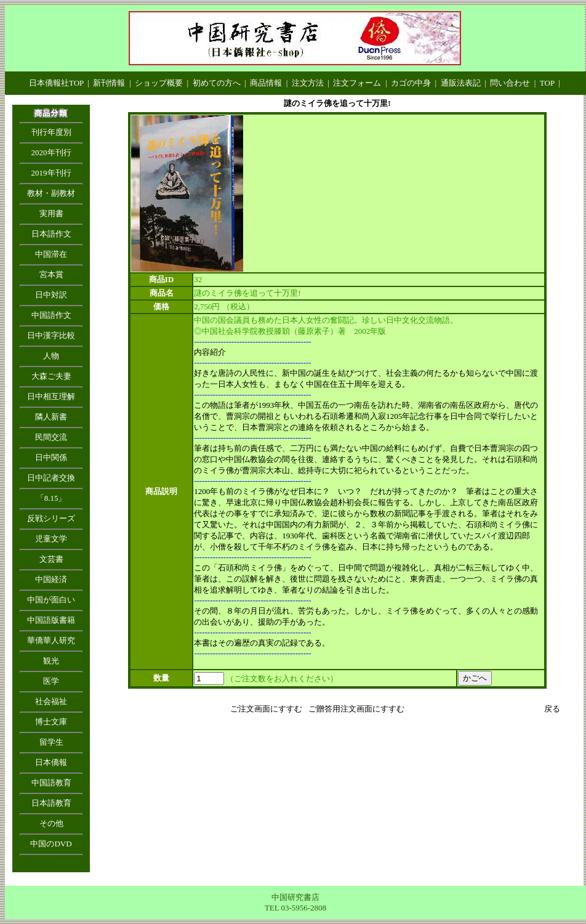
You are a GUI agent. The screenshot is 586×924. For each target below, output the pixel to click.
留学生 (51, 742)
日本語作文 (51, 234)
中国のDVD (51, 844)
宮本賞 (51, 274)
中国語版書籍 (51, 620)
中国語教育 (51, 783)
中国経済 (51, 579)
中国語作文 (51, 315)
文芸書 (51, 559)
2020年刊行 (51, 152)
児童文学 (51, 539)
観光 (51, 661)
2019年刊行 (51, 173)
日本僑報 (51, 762)
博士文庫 (51, 722)
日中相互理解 (51, 396)
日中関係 (51, 457)
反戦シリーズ (51, 518)
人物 (51, 356)
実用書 (51, 213)
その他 (51, 823)
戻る (552, 709)
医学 (51, 681)
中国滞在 (51, 254)
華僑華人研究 (51, 640)
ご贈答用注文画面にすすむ (356, 709)
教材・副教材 (51, 193)
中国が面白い (51, 600)
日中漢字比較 (51, 335)
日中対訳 (51, 295)
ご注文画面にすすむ (266, 709)
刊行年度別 (51, 132)
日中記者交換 (51, 478)
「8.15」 (51, 498)
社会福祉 (51, 701)
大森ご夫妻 (51, 376)
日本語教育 (51, 803)
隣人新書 (51, 417)
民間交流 (51, 437)
